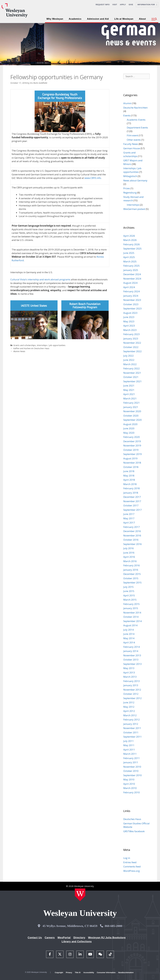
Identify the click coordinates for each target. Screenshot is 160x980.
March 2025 (130, 261)
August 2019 (130, 458)
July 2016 (128, 548)
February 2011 (131, 758)
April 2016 (129, 557)
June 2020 (129, 428)
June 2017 (129, 514)
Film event (132, 135)
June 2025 (129, 253)
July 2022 (128, 356)
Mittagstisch (130, 176)
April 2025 (129, 257)
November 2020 (132, 411)
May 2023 (129, 321)
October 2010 (131, 771)
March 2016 (130, 561)
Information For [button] (147, 5)
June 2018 (129, 471)
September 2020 (132, 420)
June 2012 (129, 702)
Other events (134, 140)
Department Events (137, 128)
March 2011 (130, 754)
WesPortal (64, 938)
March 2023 (130, 330)
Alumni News (19, 351)
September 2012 (132, 698)
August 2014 (130, 625)
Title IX (78, 973)
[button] (154, 19)
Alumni (127, 103)
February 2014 (131, 647)
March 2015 (130, 600)
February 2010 (131, 792)
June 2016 (129, 553)
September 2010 (132, 775)
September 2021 (132, 381)
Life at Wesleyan (124, 19)
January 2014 (131, 651)
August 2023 (130, 313)
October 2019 (131, 450)
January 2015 (131, 608)
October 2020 (131, 416)
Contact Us (35, 938)
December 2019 (132, 441)
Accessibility (89, 973)
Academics (75, 19)
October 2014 (131, 617)
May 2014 (129, 638)
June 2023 (129, 317)
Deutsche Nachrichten (135, 108)
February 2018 (131, 488)
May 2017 (129, 518)
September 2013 (132, 664)
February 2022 (131, 368)
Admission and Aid (98, 19)
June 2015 (129, 591)
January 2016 (131, 570)
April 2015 (129, 595)
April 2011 (129, 750)
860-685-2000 (113, 926)
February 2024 (131, 291)
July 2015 (128, 587)
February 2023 (131, 334)
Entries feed (130, 862)
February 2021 (131, 403)
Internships (133, 205)
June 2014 (129, 634)
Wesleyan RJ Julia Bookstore (107, 938)
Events (127, 115)
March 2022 (130, 364)
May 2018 (129, 476)
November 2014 (132, 613)
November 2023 (132, 300)
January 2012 (131, 724)
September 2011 (132, 737)
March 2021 (130, 398)
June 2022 (129, 360)
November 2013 (132, 655)
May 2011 (129, 745)
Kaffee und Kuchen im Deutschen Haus (31, 348)
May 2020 (129, 433)
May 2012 (129, 707)
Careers (50, 938)
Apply (123, 5)
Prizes (127, 188)
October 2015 (131, 578)
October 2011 (131, 732)
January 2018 (131, 493)
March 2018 (130, 484)
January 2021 (131, 407)
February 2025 (131, 266)
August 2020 (130, 424)
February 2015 (131, 604)
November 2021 (132, 373)
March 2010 (130, 788)
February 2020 (131, 437)
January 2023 (131, 339)
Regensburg (130, 193)
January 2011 (131, 762)
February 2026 (131, 244)
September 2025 (132, 249)
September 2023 (132, 308)
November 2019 (132, 445)
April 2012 (129, 711)
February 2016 (131, 565)
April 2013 (129, 672)
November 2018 (132, 463)
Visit (115, 5)
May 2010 (129, 779)
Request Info (103, 5)
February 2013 (131, 681)
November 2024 (132, 279)
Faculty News (131, 144)
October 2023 (131, 304)
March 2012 (130, 715)
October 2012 (131, 694)
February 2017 (131, 527)
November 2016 (132, 535)
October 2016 (131, 540)
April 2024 (129, 287)
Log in (127, 858)
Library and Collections (77, 942)
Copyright (59, 973)
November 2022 (132, 343)
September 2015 (132, 583)
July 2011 (128, 741)
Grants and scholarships (25, 345)
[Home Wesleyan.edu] (80, 895)
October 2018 (131, 467)
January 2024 (131, 296)
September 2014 (132, 621)
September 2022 (132, 351)
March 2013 (130, 677)
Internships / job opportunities (51, 345)
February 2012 (131, 720)
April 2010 (129, 784)
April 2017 (129, 523)
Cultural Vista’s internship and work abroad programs (40, 279)
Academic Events (136, 120)
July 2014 (128, 630)
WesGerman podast (134, 209)
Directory (79, 938)
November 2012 (132, 690)
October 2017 (131, 505)
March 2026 (130, 240)
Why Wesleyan (55, 19)
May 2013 (129, 668)
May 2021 (129, 390)
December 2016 (132, 531)
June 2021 (129, 386)
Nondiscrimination (126, 973)
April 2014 (129, 642)
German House (132, 148)
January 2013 (131, 685)
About (142, 19)
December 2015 (132, 574)
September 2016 (132, 544)
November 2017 (132, 501)
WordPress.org (131, 871)
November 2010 (132, 767)
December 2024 (132, 274)
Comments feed (132, 867)
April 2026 (129, 236)
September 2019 (132, 454)
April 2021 (129, 394)
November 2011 (132, 728)
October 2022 (131, 347)
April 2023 (129, 326)
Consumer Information (106, 973)
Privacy (69, 973)
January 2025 (131, 270)
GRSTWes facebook (134, 831)
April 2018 (129, 480)
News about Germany (135, 180)
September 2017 (132, 510)
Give (131, 5)
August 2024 (130, 283)
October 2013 (131, 660)
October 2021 (131, 377)
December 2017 (132, 497)
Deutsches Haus (132, 819)
